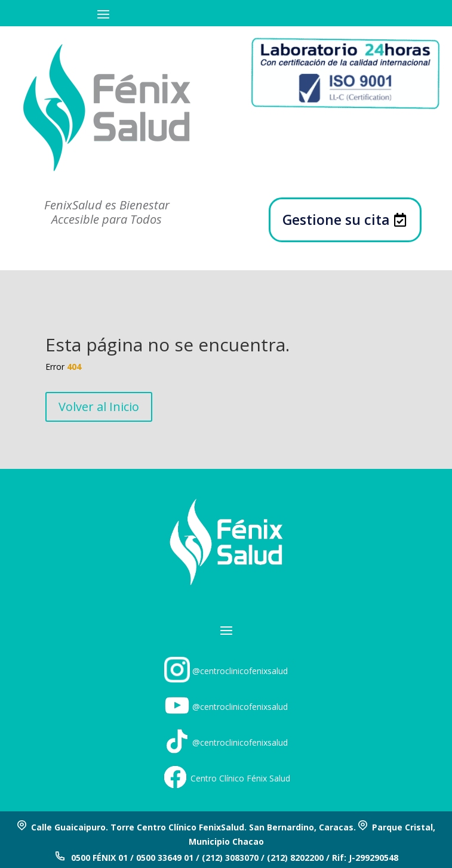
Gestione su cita (336, 220)
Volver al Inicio (99, 407)
